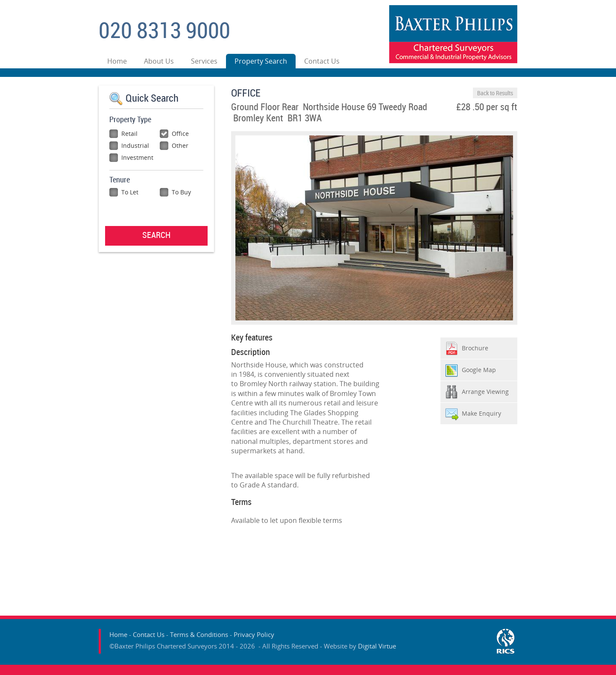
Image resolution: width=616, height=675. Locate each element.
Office (174, 134)
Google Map (479, 370)
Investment (131, 157)
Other (174, 145)
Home (117, 61)
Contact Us (322, 61)
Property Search (261, 61)
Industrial (129, 145)
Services (204, 61)
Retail (123, 134)
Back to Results (495, 93)
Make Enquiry (481, 413)
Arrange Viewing (485, 392)
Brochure (475, 348)
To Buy (175, 192)
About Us (159, 61)
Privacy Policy (254, 634)
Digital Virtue (377, 646)
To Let (124, 192)
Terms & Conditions (199, 634)
